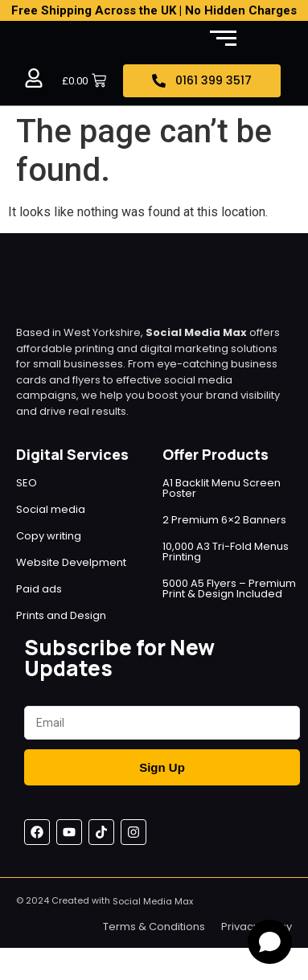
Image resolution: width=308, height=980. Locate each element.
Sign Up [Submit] (162, 767)
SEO (27, 483)
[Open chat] (270, 942)
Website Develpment (71, 562)
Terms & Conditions (154, 927)
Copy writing (49, 536)
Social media (51, 509)
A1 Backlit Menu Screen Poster (222, 488)
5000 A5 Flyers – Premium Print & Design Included (229, 588)
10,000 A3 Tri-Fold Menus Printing (226, 552)
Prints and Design (61, 615)
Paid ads (39, 589)
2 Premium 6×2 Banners (224, 520)
